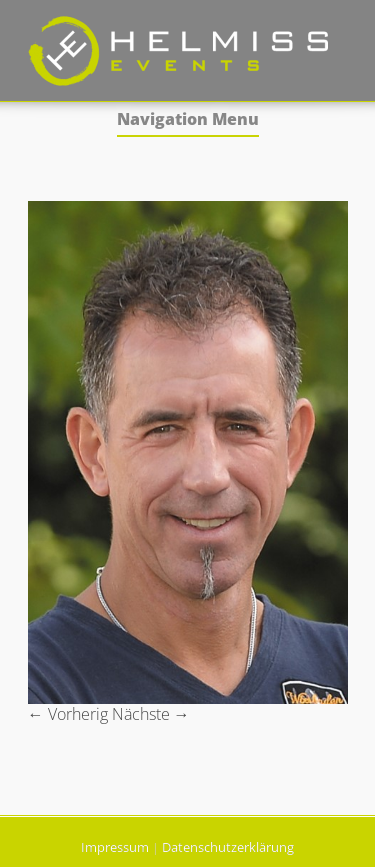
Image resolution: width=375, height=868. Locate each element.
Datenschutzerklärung (228, 847)
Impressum (115, 847)
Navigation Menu (188, 120)
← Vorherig (68, 714)
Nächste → (151, 714)
